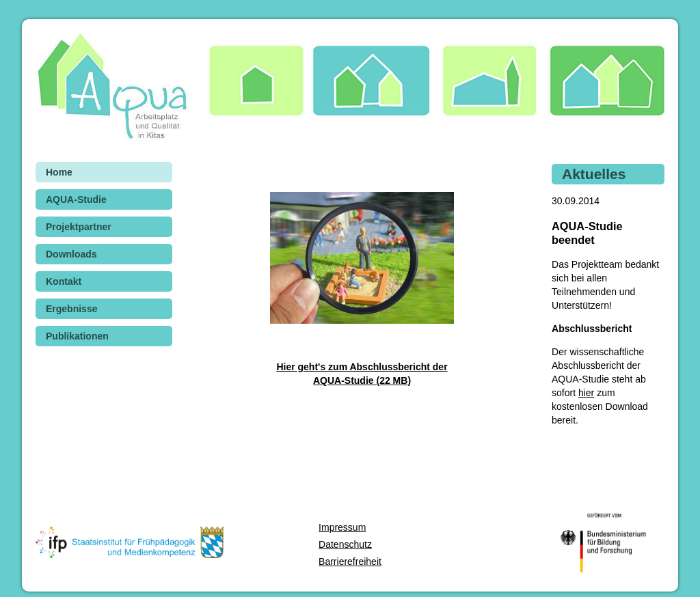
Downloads (71, 254)
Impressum (342, 527)
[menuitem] (104, 172)
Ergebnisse (71, 309)
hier (586, 393)
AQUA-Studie (76, 199)
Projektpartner (79, 227)
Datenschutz (345, 544)
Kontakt (64, 281)
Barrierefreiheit (350, 561)
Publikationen (77, 336)
